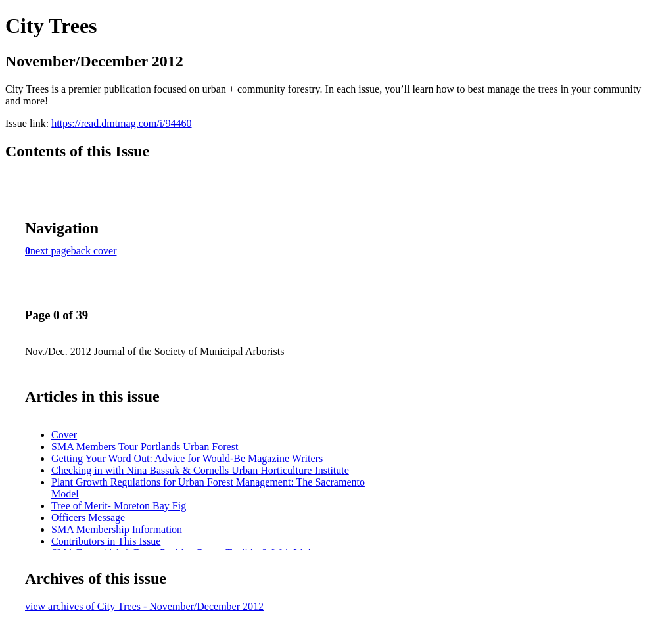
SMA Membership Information (117, 529)
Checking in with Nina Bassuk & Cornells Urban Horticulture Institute (200, 470)
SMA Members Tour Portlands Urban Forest (145, 447)
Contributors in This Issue (106, 541)
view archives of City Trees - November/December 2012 (144, 606)
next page (51, 251)
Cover (64, 435)
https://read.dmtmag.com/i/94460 (121, 123)
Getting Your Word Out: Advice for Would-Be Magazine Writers (187, 458)
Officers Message (88, 517)
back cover (94, 251)
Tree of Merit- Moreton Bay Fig (119, 506)
